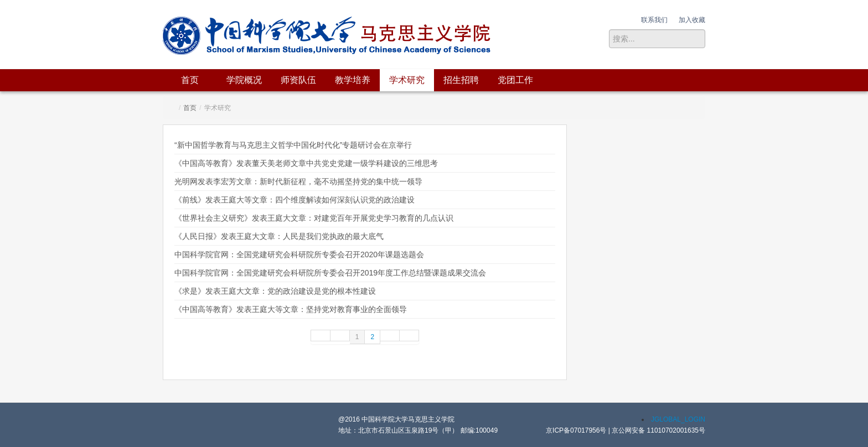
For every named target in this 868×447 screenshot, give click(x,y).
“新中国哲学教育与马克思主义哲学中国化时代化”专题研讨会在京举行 (293, 145)
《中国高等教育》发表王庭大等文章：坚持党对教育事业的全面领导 (291, 309)
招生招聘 (461, 80)
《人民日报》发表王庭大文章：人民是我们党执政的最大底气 (279, 236)
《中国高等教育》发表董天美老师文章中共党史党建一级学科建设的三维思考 (306, 163)
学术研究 (407, 80)
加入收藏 (692, 20)
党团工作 (515, 80)
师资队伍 (298, 80)
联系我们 (654, 20)
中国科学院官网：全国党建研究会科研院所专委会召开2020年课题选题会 (299, 254)
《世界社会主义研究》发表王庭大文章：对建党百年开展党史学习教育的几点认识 (314, 218)
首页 (190, 80)
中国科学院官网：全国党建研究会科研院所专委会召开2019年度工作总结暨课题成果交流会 (330, 273)
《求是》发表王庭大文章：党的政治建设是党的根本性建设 (275, 291)
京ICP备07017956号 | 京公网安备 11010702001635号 (626, 430)
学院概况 (244, 80)
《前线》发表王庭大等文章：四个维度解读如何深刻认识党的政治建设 (294, 200)
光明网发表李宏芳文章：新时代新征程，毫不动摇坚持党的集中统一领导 (298, 181)
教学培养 (353, 80)
